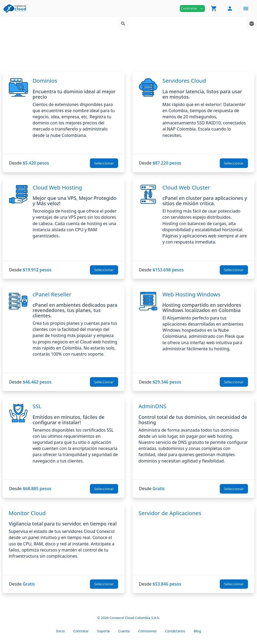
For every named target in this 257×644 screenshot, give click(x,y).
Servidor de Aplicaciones (170, 513)
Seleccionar (104, 163)
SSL (37, 406)
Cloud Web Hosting (57, 187)
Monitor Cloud (27, 513)
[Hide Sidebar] (246, 9)
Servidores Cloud (184, 81)
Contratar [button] (192, 8)
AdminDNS (152, 406)
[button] (214, 9)
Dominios (45, 81)
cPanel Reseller (52, 294)
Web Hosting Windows (191, 294)
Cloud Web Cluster (186, 187)
